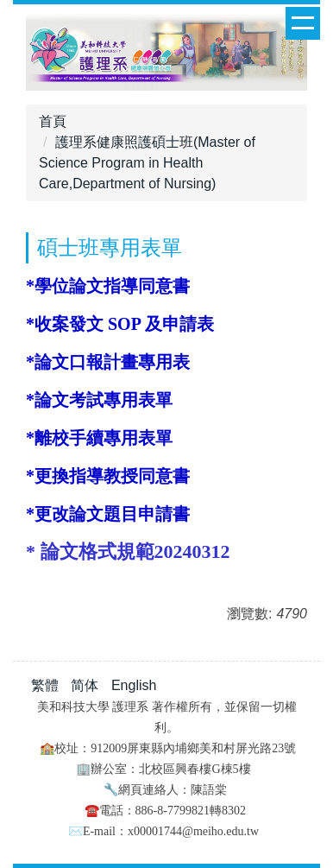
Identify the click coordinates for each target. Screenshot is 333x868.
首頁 (53, 121)
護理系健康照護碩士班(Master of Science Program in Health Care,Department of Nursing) (147, 163)
